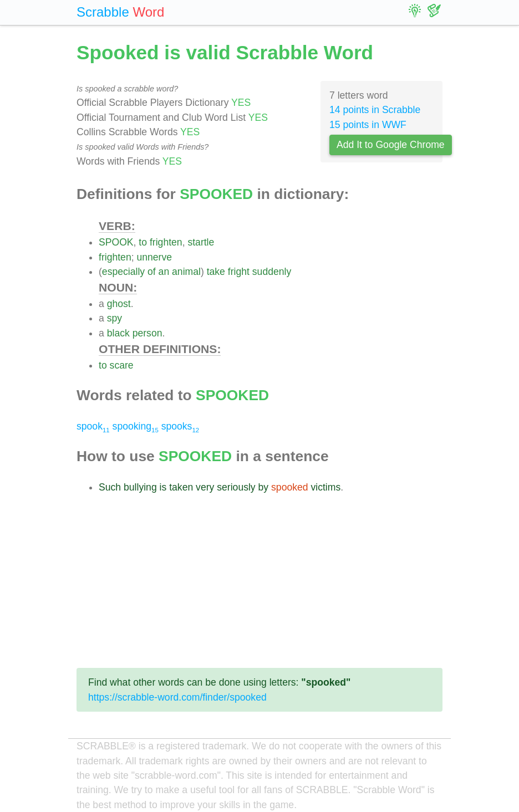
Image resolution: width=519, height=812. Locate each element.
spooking (136, 426)
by (264, 487)
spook (93, 426)
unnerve (154, 257)
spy (115, 318)
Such (110, 487)
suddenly (272, 272)
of (152, 272)
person (147, 333)
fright (239, 272)
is (163, 487)
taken (181, 487)
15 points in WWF (368, 125)
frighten (166, 242)
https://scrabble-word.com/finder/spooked (177, 697)
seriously (236, 487)
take (216, 272)
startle (201, 242)
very (205, 487)
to (143, 242)
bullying (140, 487)
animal (186, 272)
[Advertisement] (259, 581)
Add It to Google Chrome (391, 145)
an (164, 272)
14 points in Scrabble (375, 110)
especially (123, 272)
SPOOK (116, 242)
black (118, 333)
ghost (119, 304)
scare (122, 365)
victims (325, 487)
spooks (180, 426)
